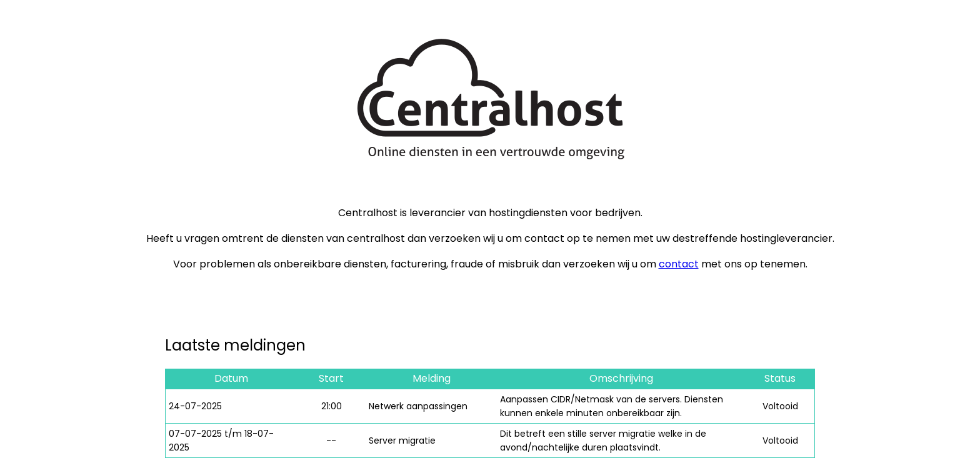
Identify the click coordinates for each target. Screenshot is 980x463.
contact (679, 264)
